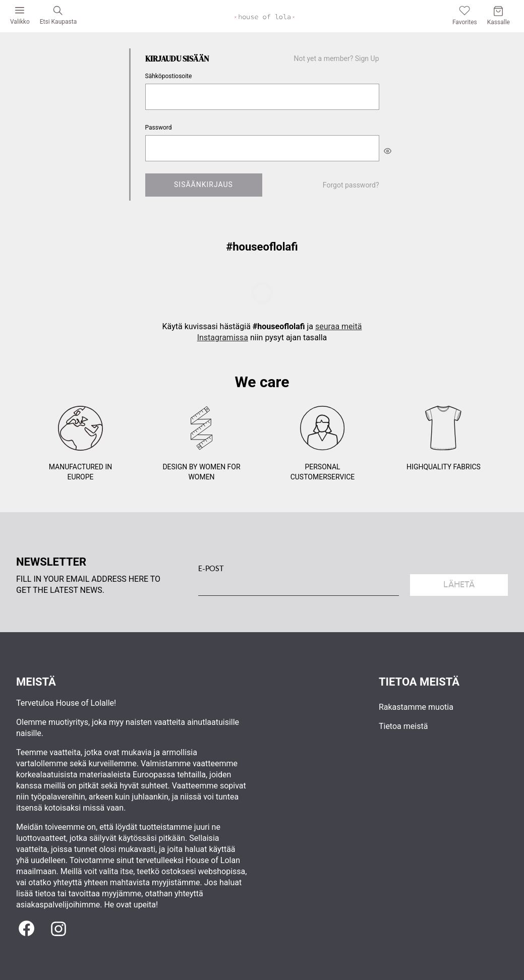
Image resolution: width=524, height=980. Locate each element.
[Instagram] (59, 929)
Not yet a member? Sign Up (337, 58)
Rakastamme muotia (416, 707)
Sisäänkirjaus (203, 185)
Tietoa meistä (403, 726)
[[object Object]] (388, 151)
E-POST (211, 569)
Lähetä (459, 585)
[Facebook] (26, 929)
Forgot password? (351, 185)
